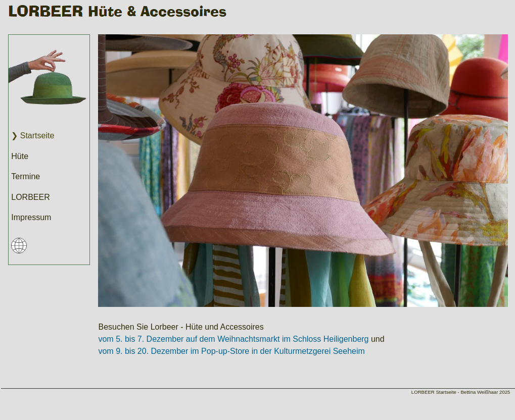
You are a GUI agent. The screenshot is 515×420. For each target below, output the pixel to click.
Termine (26, 176)
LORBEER (30, 197)
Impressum (31, 217)
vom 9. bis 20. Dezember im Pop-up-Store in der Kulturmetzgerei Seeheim (231, 351)
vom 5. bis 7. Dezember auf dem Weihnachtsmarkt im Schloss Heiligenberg (233, 339)
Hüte (20, 156)
